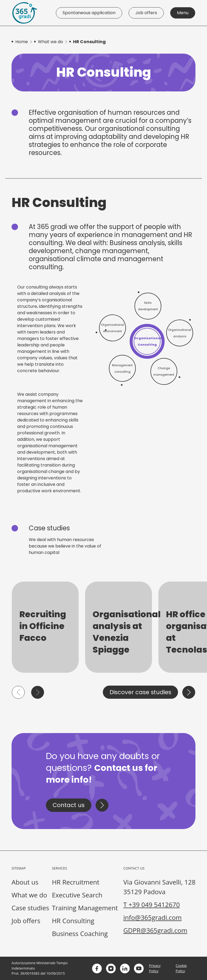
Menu (183, 13)
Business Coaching (80, 933)
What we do (50, 42)
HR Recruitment (76, 882)
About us (25, 882)
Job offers (146, 13)
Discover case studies (140, 692)
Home (22, 42)
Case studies (30, 908)
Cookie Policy (181, 968)
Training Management (85, 908)
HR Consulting (73, 921)
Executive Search (77, 895)
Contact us (69, 805)
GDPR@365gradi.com (155, 930)
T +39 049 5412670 (151, 905)
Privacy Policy (155, 968)
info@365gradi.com (152, 917)
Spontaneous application (89, 13)
